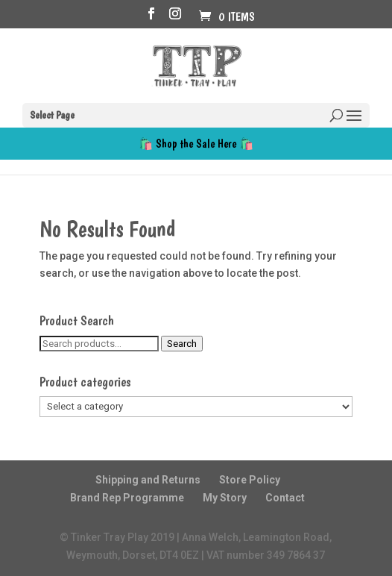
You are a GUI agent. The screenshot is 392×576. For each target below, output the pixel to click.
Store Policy (250, 480)
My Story (225, 498)
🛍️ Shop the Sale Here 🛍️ (196, 144)
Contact (285, 498)
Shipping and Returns (148, 480)
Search (182, 344)
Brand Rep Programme (127, 498)
